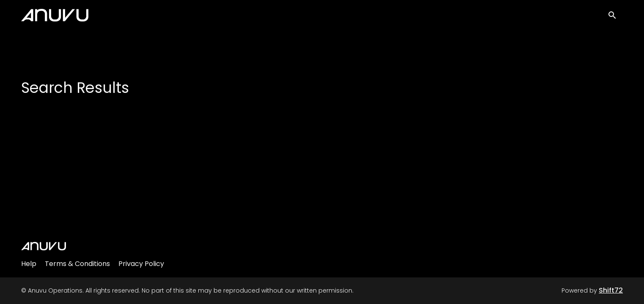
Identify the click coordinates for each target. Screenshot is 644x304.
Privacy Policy (141, 264)
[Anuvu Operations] (44, 246)
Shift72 (611, 290)
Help (29, 264)
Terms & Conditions (77, 264)
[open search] (615, 18)
